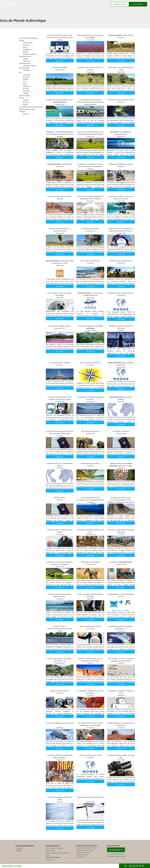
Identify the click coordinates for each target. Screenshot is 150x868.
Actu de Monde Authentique (28, 38)
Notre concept (51, 850)
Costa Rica (26, 70)
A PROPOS (55, 4)
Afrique (22, 40)
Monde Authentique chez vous (86, 848)
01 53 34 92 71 (138, 4)
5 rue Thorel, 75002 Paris (115, 854)
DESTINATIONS (25, 4)
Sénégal (25, 52)
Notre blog (19, 848)
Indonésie (26, 77)
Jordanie (26, 79)
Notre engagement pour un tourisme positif (58, 854)
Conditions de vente (83, 852)
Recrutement (81, 857)
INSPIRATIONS (41, 4)
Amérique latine (24, 68)
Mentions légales (82, 855)
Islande (25, 105)
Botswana (26, 45)
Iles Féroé (26, 102)
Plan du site (50, 860)
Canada (25, 59)
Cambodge (27, 75)
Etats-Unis (26, 61)
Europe (21, 98)
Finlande (26, 100)
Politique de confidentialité (85, 850)
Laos (24, 82)
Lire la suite (60, 61)
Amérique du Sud (25, 63)
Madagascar (27, 49)
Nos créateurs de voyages (54, 848)
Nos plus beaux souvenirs (27, 109)
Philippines (26, 86)
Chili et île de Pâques (30, 66)
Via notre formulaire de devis (116, 856)
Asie (20, 72)
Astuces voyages (25, 95)
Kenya (25, 47)
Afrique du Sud (28, 43)
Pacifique (22, 111)
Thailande (26, 91)
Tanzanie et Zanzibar (30, 54)
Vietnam (26, 93)
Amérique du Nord (25, 56)
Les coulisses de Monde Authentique (31, 107)
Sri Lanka (26, 88)
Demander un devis (120, 4)
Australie (26, 114)
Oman (25, 84)
